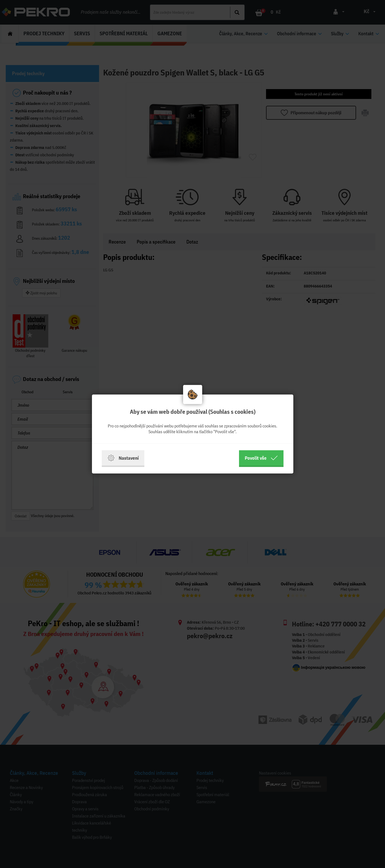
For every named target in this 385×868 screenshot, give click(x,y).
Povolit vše (261, 458)
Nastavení (123, 458)
